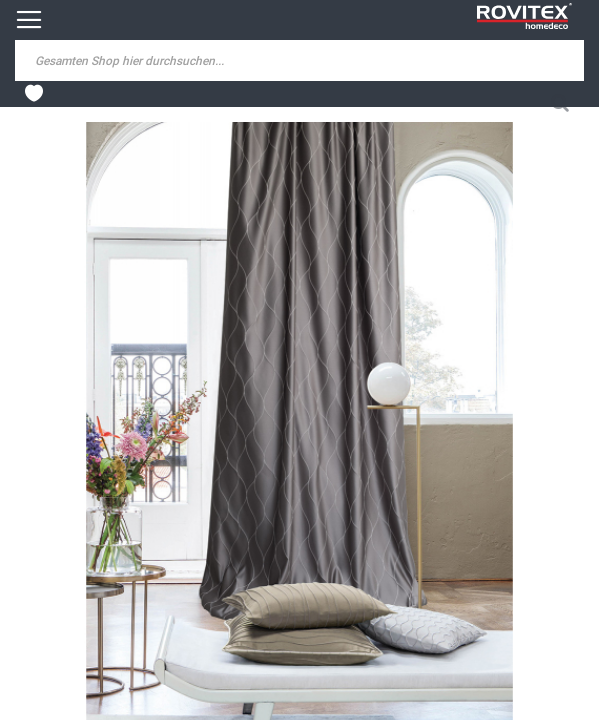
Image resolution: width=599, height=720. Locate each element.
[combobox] (170, 60)
